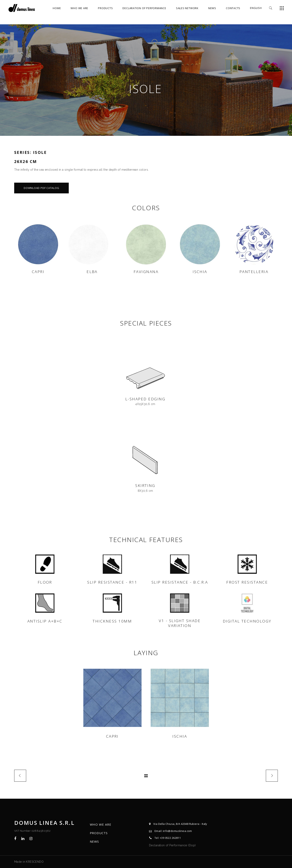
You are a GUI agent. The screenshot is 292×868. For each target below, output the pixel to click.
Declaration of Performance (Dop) (172, 845)
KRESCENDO (35, 862)
